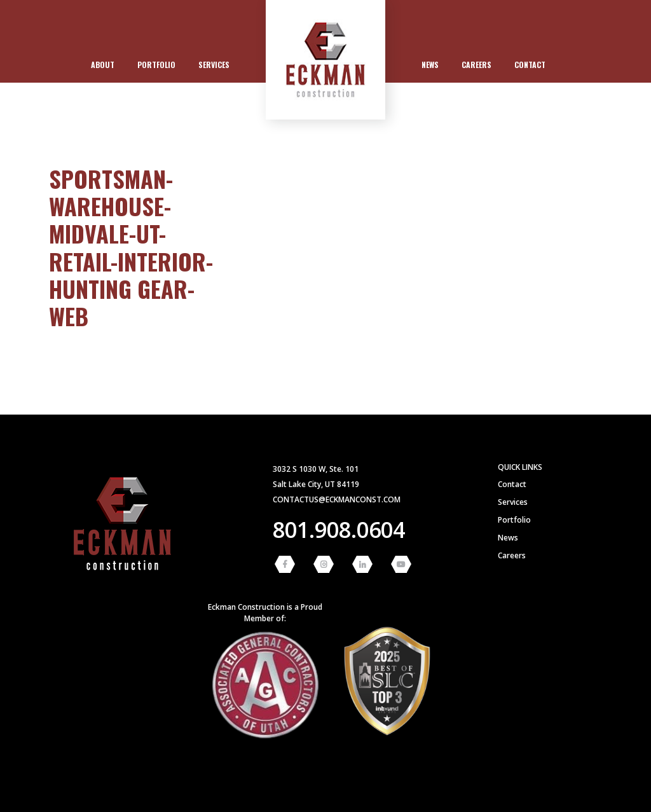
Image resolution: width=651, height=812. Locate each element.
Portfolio (156, 65)
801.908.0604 (339, 530)
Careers (476, 65)
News (430, 65)
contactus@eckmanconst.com (337, 499)
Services (214, 65)
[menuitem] (103, 65)
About (103, 65)
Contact (530, 65)
